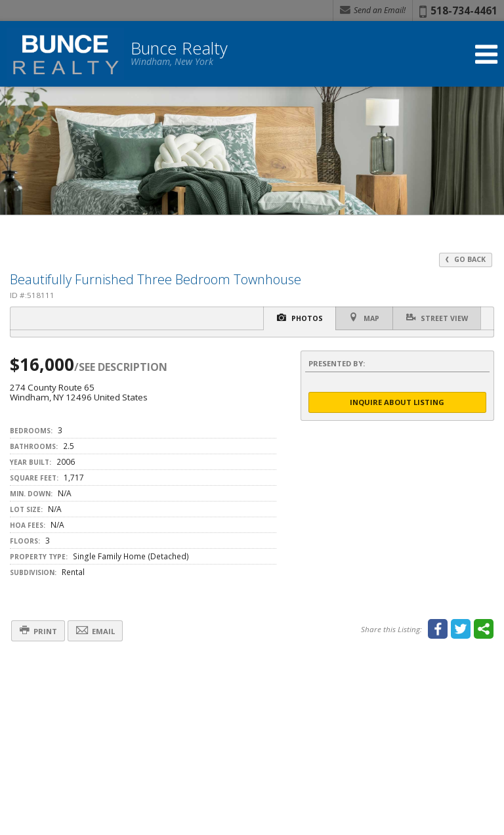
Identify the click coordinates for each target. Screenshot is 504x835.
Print (38, 631)
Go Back (466, 259)
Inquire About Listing (397, 402)
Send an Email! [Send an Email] (373, 10)
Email (96, 631)
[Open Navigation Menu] (486, 54)
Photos (299, 318)
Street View (436, 318)
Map (364, 318)
